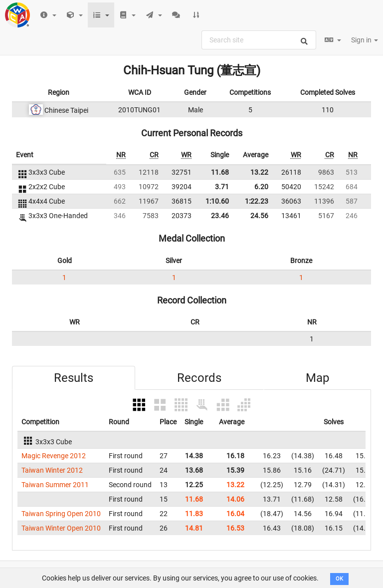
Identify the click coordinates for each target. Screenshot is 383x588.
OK (339, 579)
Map (317, 378)
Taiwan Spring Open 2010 (61, 514)
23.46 (220, 216)
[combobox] (259, 40)
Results (74, 378)
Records (199, 378)
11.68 (220, 172)
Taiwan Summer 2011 (55, 485)
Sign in (365, 40)
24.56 (259, 216)
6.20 (261, 187)
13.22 (259, 172)
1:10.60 (217, 201)
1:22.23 (257, 201)
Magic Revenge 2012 (54, 456)
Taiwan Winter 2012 (52, 470)
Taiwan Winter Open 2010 (61, 528)
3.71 (222, 187)
